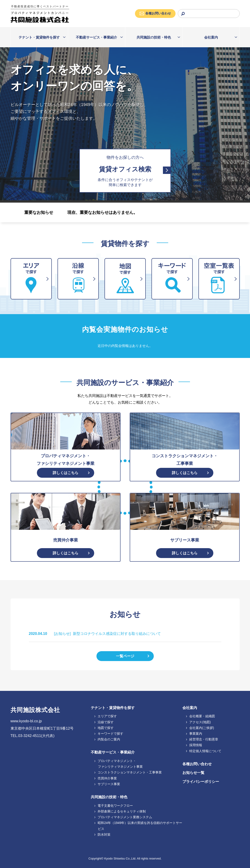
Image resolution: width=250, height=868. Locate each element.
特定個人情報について (204, 751)
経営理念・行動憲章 (202, 739)
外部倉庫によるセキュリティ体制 (120, 811)
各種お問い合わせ (197, 764)
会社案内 (211, 37)
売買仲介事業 (106, 778)
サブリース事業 (107, 784)
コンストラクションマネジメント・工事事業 (128, 772)
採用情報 (194, 745)
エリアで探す (106, 716)
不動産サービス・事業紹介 (96, 37)
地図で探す (104, 728)
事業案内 (194, 734)
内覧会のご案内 (107, 739)
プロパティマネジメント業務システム (123, 817)
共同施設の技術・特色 (154, 37)
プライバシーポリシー (201, 782)
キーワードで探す (109, 734)
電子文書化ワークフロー (114, 806)
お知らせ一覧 (193, 773)
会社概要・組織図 (201, 716)
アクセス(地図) (198, 722)
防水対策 (103, 835)
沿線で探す (104, 722)
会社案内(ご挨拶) (200, 728)
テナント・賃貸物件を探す (39, 37)
